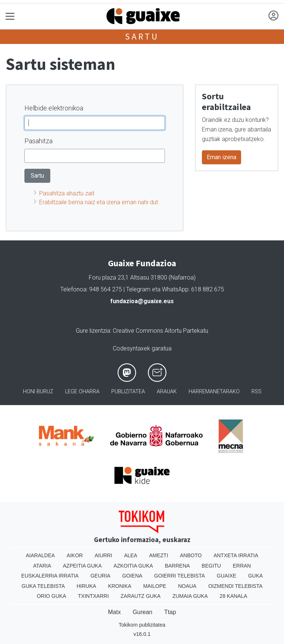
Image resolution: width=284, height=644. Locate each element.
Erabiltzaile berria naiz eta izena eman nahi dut (99, 202)
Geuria (101, 576)
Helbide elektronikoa (54, 108)
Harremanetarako (214, 392)
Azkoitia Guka (133, 566)
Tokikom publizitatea (142, 625)
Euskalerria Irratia (50, 576)
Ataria (42, 566)
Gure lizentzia (93, 331)
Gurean (143, 612)
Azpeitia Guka (82, 566)
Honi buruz (38, 392)
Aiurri (103, 555)
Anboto (191, 555)
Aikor (75, 555)
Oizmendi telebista (235, 586)
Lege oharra (82, 392)
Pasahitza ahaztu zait (67, 193)
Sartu (142, 36)
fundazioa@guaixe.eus (142, 301)
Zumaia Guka (190, 596)
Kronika (120, 586)
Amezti (158, 555)
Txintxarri (93, 596)
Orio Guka (51, 596)
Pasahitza (38, 141)
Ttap (170, 612)
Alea (131, 555)
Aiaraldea (40, 555)
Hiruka (86, 586)
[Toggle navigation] (10, 16)
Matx (114, 612)
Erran (242, 566)
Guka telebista (43, 586)
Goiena (132, 576)
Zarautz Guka (141, 596)
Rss (256, 392)
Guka (256, 576)
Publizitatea (128, 392)
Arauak (167, 392)
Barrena (177, 566)
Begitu (211, 566)
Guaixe (226, 576)
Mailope (155, 586)
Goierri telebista (180, 576)
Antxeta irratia (236, 555)
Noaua (187, 586)
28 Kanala (234, 596)
